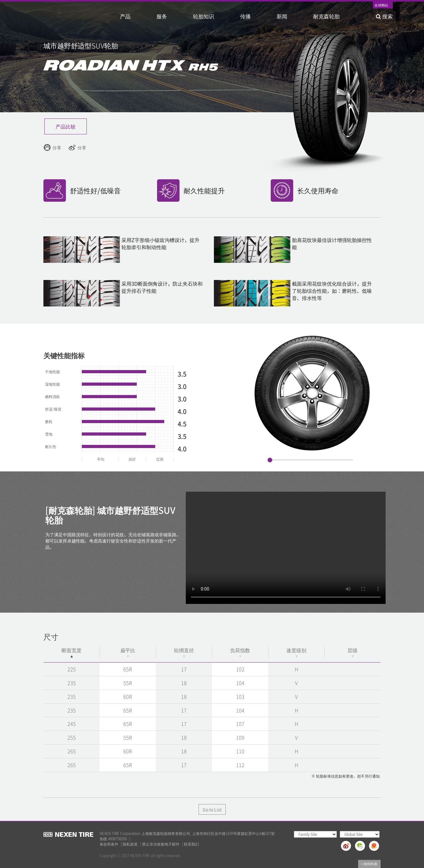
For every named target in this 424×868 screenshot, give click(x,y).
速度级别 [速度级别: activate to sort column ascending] (296, 652)
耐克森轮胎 (326, 16)
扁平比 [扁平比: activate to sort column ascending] (128, 652)
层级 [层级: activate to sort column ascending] (353, 652)
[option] (311, 393)
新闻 (282, 16)
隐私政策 (130, 844)
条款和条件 (109, 844)
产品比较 (66, 126)
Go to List (212, 809)
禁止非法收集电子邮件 (161, 844)
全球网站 (381, 6)
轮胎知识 (204, 16)
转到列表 (369, 864)
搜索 (384, 16)
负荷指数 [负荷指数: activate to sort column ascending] (240, 652)
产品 (125, 16)
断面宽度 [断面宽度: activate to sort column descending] (71, 652)
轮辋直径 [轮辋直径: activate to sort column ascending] (184, 652)
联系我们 (191, 844)
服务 (162, 16)
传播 (245, 16)
